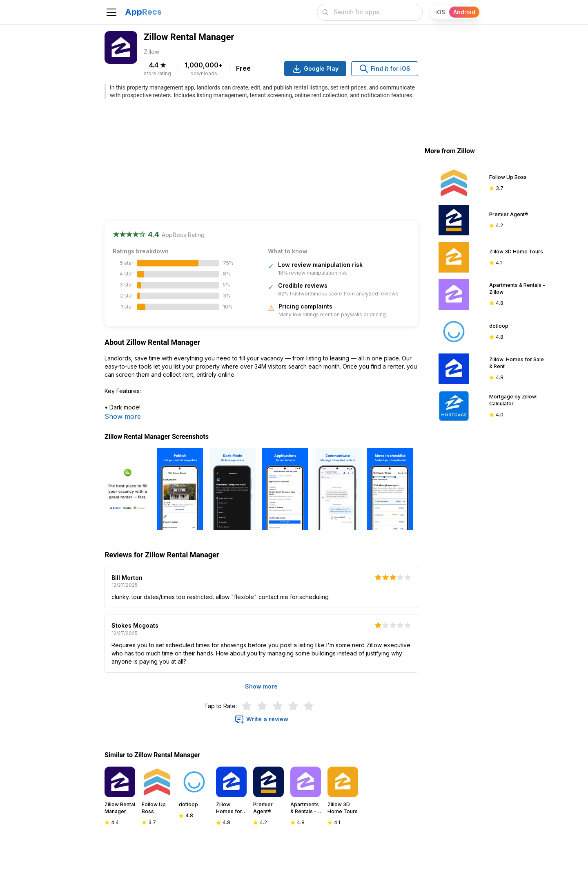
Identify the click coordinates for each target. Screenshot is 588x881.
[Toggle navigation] (111, 12)
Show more (123, 416)
